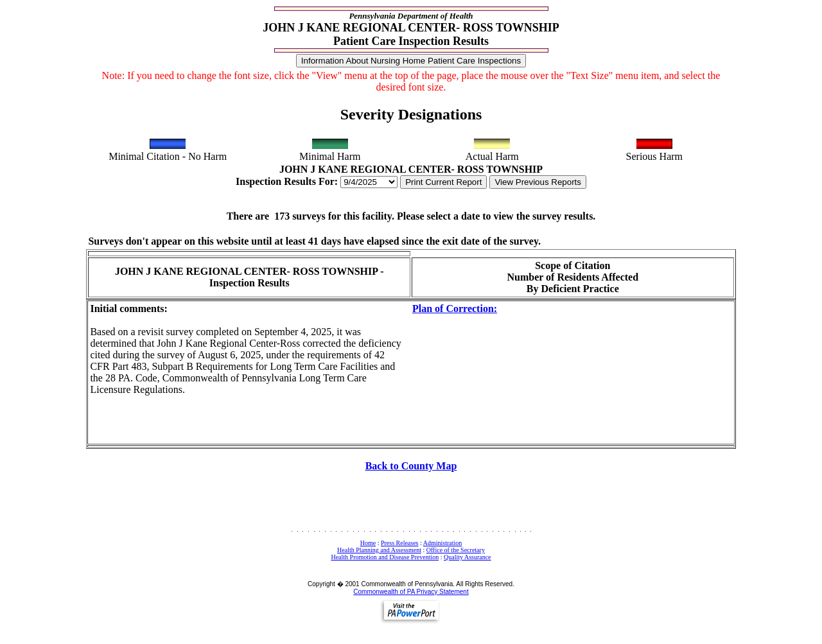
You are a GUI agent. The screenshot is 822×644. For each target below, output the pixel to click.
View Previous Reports (538, 182)
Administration (443, 543)
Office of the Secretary (456, 550)
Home (368, 543)
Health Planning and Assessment (379, 550)
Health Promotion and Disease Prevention (385, 557)
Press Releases (400, 543)
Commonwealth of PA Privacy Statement (411, 592)
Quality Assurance (468, 557)
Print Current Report (443, 182)
